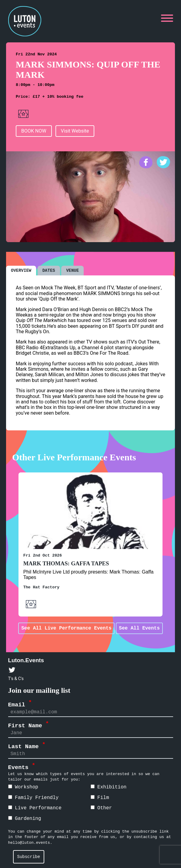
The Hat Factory (41, 587)
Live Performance (35, 808)
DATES (49, 270)
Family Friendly (34, 797)
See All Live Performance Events (66, 628)
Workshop (23, 787)
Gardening (25, 818)
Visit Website (75, 131)
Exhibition (109, 787)
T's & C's (16, 678)
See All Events (139, 628)
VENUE (72, 270)
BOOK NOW (34, 131)
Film (100, 797)
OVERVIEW (21, 270)
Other (101, 808)
